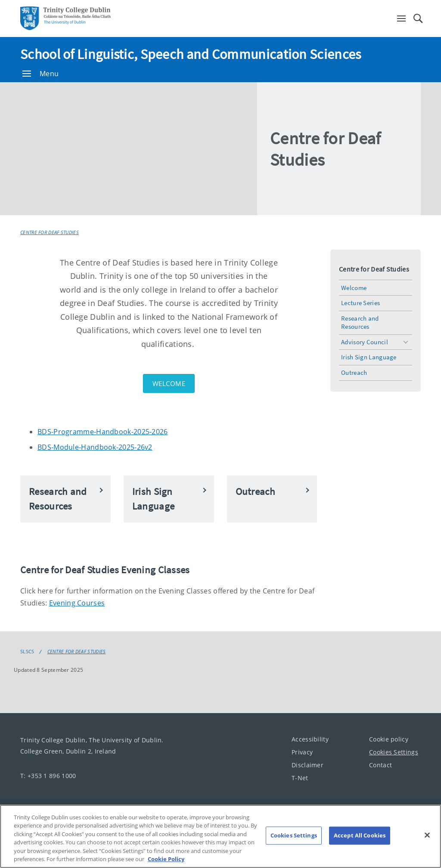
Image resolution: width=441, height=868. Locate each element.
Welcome (169, 383)
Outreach (354, 372)
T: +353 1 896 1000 (48, 776)
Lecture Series (360, 303)
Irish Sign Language (369, 357)
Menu (40, 74)
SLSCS (27, 652)
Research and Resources (360, 322)
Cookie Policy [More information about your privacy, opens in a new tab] (166, 859)
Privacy (302, 752)
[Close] (427, 835)
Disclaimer (307, 765)
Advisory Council (365, 342)
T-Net (300, 778)
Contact (380, 765)
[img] (139, 149)
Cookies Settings (394, 752)
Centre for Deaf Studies (50, 232)
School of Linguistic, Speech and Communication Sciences (191, 54)
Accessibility (310, 739)
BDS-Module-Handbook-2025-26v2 (95, 447)
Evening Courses (77, 603)
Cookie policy (389, 739)
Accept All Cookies (360, 835)
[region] (220, 836)
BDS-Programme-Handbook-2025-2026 (103, 432)
